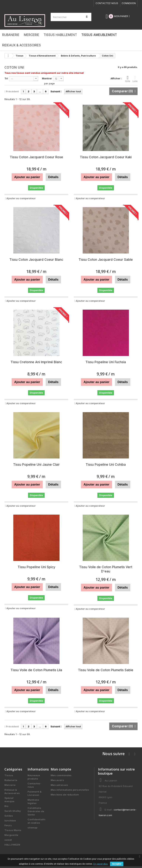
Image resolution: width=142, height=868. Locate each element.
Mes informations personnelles (70, 790)
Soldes (9, 816)
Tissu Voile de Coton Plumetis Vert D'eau (106, 569)
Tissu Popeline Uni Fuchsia (106, 362)
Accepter (117, 864)
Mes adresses (59, 785)
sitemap (32, 828)
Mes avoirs (57, 780)
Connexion (129, 3)
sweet (8, 840)
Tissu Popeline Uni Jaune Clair (36, 465)
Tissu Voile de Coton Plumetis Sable (106, 670)
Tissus (9, 775)
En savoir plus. (101, 864)
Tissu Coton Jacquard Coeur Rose (36, 157)
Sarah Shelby (13, 811)
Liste (135, 79)
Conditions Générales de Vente (36, 811)
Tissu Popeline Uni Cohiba (106, 465)
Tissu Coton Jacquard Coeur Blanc (36, 260)
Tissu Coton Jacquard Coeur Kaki (106, 157)
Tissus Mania (13, 830)
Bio (6, 806)
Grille (128, 79)
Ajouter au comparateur (21, 198)
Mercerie (10, 785)
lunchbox (10, 821)
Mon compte (61, 769)
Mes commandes (61, 775)
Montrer (47, 78)
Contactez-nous (107, 3)
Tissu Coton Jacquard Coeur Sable (106, 260)
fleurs (8, 825)
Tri (6, 78)
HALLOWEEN (12, 845)
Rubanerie (11, 780)
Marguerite (11, 835)
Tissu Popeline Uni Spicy (36, 567)
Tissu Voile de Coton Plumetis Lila (36, 670)
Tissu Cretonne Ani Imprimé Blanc (36, 362)
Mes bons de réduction (65, 795)
